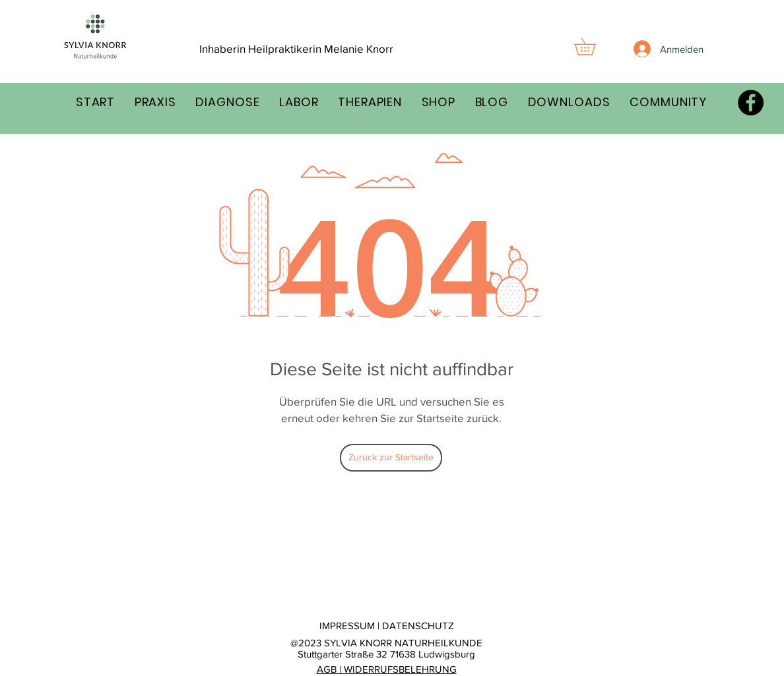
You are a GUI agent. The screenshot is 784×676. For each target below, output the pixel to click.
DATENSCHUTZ (418, 626)
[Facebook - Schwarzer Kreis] (751, 103)
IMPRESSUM (347, 626)
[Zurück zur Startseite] (391, 458)
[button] (593, 46)
